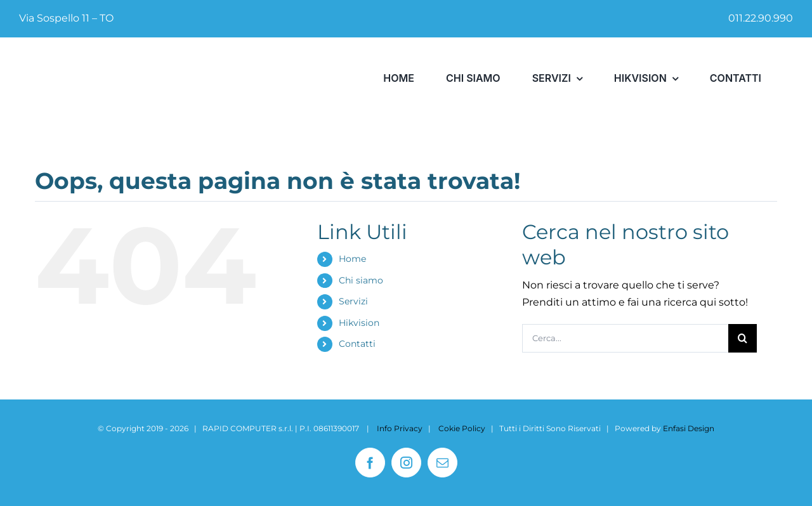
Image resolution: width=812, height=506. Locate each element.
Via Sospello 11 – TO (66, 18)
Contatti (357, 344)
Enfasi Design (689, 428)
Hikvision (359, 323)
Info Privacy (400, 428)
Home (352, 259)
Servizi (353, 301)
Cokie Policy (462, 428)
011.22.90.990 (761, 18)
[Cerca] (743, 338)
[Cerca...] (625, 338)
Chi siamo (361, 280)
